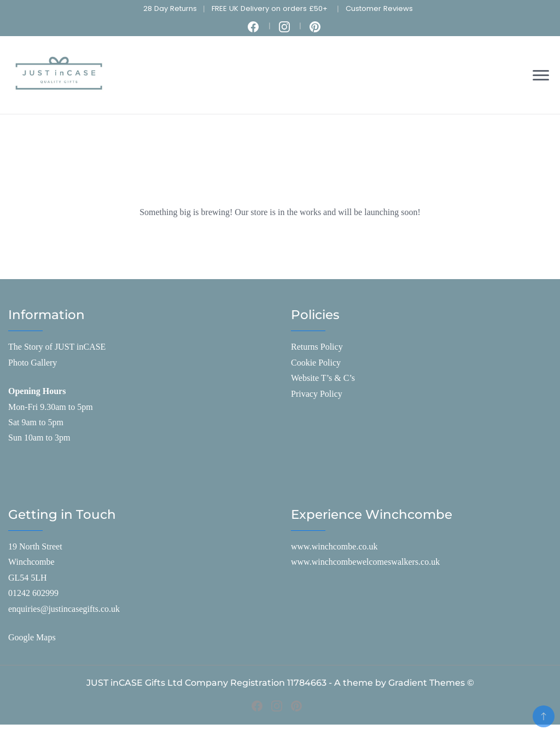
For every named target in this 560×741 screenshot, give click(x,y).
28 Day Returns (170, 8)
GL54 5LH (28, 578)
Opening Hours (37, 391)
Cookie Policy (316, 363)
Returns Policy (317, 347)
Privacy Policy (317, 394)
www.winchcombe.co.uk (334, 546)
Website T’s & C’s (323, 378)
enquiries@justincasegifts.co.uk (64, 609)
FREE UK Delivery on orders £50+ (270, 8)
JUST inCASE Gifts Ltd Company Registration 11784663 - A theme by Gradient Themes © (280, 683)
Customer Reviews (379, 8)
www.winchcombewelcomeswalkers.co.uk (365, 562)
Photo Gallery (33, 363)
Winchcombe (31, 562)
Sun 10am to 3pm (39, 438)
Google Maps (32, 637)
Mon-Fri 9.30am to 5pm (51, 407)
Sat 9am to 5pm (36, 422)
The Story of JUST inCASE (57, 347)
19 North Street (35, 546)
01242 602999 (33, 593)
